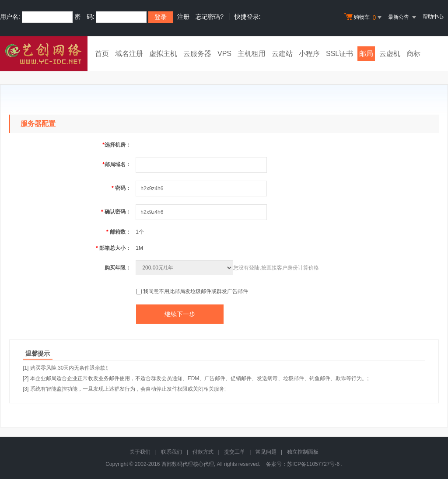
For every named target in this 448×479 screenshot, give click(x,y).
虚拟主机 (163, 54)
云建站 (282, 54)
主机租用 (252, 54)
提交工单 (234, 452)
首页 (102, 54)
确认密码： (116, 212)
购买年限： (118, 268)
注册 (183, 17)
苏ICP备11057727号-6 (313, 464)
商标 (413, 54)
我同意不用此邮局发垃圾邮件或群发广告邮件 (196, 291)
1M (139, 248)
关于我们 (140, 452)
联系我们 (171, 452)
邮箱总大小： (113, 248)
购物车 (364, 17)
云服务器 (197, 54)
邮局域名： (117, 164)
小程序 (309, 54)
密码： (121, 188)
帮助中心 (433, 17)
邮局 (366, 54)
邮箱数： (119, 232)
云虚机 (390, 54)
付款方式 (203, 452)
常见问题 (266, 452)
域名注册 (129, 54)
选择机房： (117, 145)
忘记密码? (210, 17)
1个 (140, 232)
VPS (224, 54)
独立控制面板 (303, 452)
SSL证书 (339, 54)
